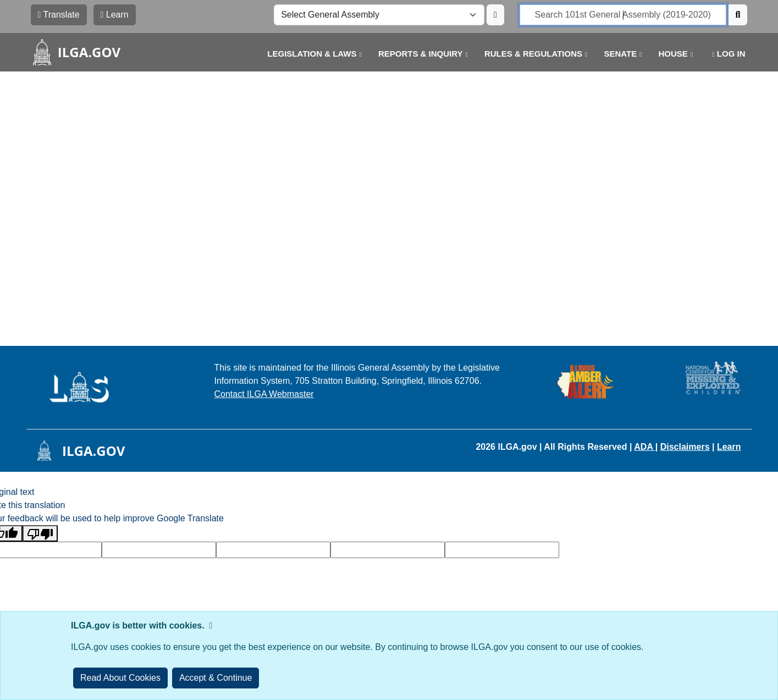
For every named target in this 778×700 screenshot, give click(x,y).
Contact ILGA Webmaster (264, 394)
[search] (623, 15)
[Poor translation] (40, 534)
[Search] (738, 15)
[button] (306, 54)
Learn (729, 447)
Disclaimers (685, 447)
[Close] (216, 678)
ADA (645, 447)
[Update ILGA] (495, 15)
